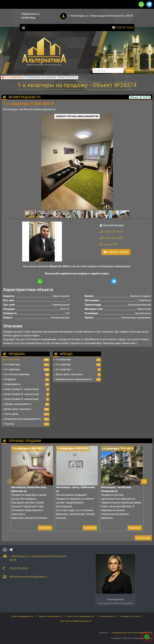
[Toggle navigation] (23, 28)
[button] (77, 160)
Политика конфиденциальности (76, 621)
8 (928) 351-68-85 (112, 232)
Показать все (143, 538)
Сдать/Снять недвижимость (81, 616)
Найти (130, 70)
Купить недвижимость (22, 616)
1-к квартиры (15, 77)
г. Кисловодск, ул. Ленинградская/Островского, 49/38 (100, 16)
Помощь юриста (107, 616)
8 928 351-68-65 (125, 28)
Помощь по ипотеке (130, 616)
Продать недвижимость (50, 616)
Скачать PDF (109, 244)
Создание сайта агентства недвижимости (132, 633)
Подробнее (45, 528)
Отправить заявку (116, 252)
